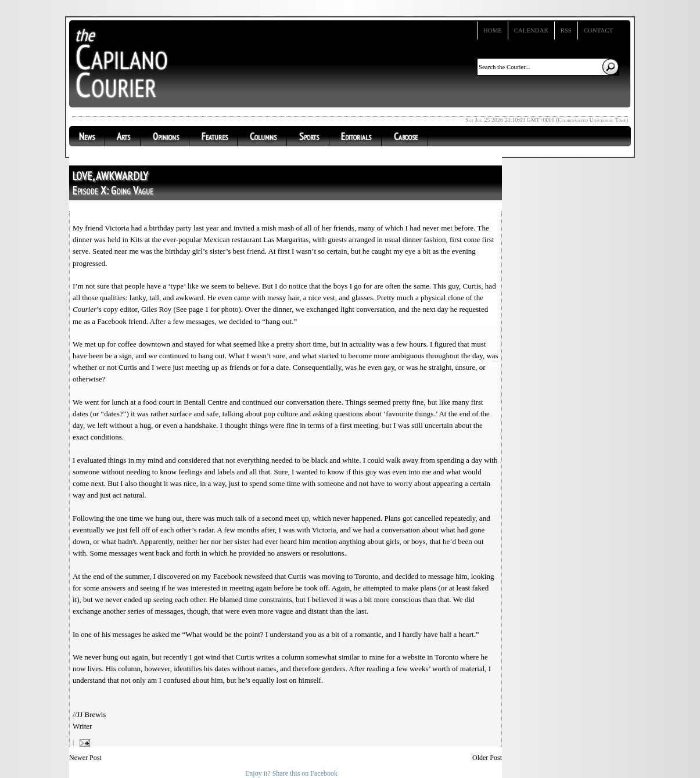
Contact (598, 30)
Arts (123, 136)
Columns (263, 136)
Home (493, 30)
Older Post (487, 758)
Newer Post (85, 758)
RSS (566, 30)
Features (215, 136)
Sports (309, 136)
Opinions (166, 136)
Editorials (356, 136)
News (87, 136)
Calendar (531, 30)
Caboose (406, 136)
